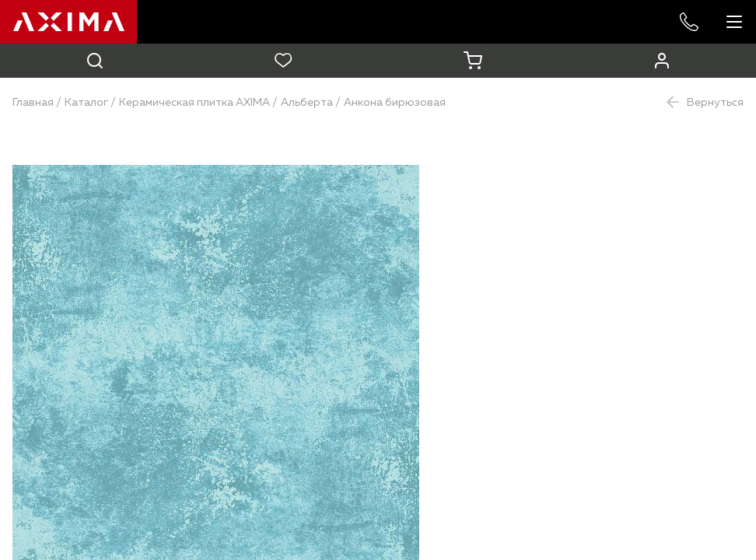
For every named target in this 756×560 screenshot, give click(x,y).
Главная (33, 103)
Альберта (307, 103)
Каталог (86, 103)
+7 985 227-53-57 (689, 22)
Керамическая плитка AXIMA (194, 103)
